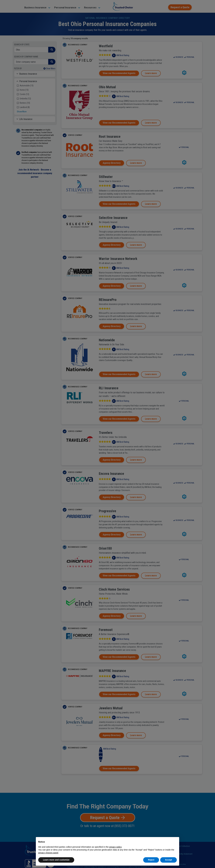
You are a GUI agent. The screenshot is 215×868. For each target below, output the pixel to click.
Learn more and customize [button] (56, 860)
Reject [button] (151, 860)
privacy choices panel (48, 853)
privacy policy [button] (115, 847)
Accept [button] (168, 860)
